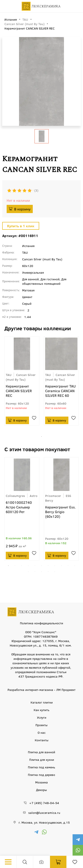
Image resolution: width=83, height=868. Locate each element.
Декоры (41, 790)
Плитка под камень (41, 767)
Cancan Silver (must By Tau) (21, 377)
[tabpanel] (22, 381)
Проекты (41, 725)
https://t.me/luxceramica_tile (78, 840)
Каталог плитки (42, 702)
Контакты (42, 740)
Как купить (41, 710)
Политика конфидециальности (41, 623)
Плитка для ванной (41, 752)
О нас (42, 732)
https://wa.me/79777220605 (78, 850)
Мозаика (41, 782)
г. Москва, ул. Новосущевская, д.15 (44, 822)
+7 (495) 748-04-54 (44, 803)
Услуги (42, 717)
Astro (34, 496)
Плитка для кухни (42, 759)
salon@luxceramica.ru (44, 813)
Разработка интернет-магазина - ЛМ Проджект (41, 690)
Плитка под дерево (41, 775)
